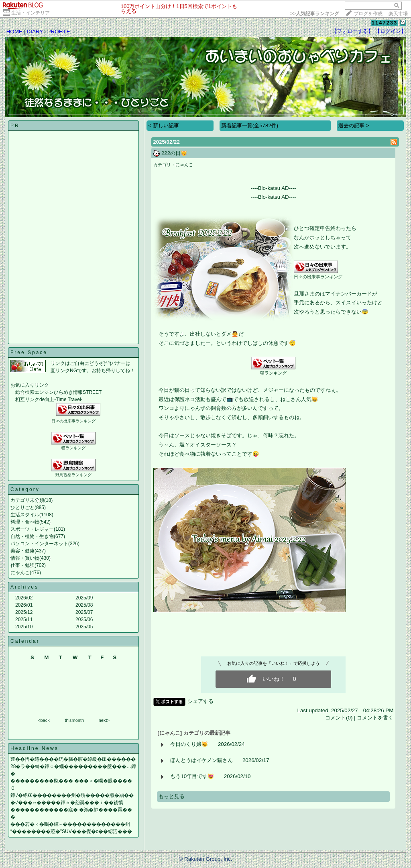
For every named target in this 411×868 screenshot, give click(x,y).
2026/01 (24, 605)
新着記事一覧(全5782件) (250, 125)
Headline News (35, 748)
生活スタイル (25, 515)
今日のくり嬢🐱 (189, 744)
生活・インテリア (31, 13)
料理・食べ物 (25, 522)
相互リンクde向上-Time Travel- (49, 399)
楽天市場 (398, 14)
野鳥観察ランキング (73, 475)
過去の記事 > (354, 125)
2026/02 (24, 598)
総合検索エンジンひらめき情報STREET (58, 392)
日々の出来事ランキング (73, 421)
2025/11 (24, 619)
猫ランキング (73, 448)
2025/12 (24, 612)
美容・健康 (22, 551)
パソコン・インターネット (39, 544)
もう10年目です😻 (192, 776)
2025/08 (84, 605)
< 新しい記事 (164, 125)
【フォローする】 (352, 31)
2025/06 (84, 619)
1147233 (385, 23)
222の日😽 (174, 153)
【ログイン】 (391, 31)
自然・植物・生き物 (32, 536)
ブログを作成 (368, 14)
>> (315, 14)
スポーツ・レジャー (32, 529)
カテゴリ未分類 (27, 500)
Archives (24, 587)
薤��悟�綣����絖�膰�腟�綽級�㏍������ (73, 759)
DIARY (35, 32)
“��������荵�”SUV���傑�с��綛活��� (71, 831)
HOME (14, 32)
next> (104, 720)
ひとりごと (22, 507)
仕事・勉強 (22, 565)
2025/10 (24, 627)
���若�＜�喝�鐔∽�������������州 (70, 824)
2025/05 (84, 627)
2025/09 (84, 598)
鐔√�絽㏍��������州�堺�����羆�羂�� (72, 795)
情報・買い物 (25, 558)
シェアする (200, 701)
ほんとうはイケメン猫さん (201, 760)
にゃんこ (20, 573)
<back (44, 720)
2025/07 (84, 612)
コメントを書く (375, 718)
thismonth (74, 720)
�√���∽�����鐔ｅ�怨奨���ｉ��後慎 (67, 803)
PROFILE (59, 32)
